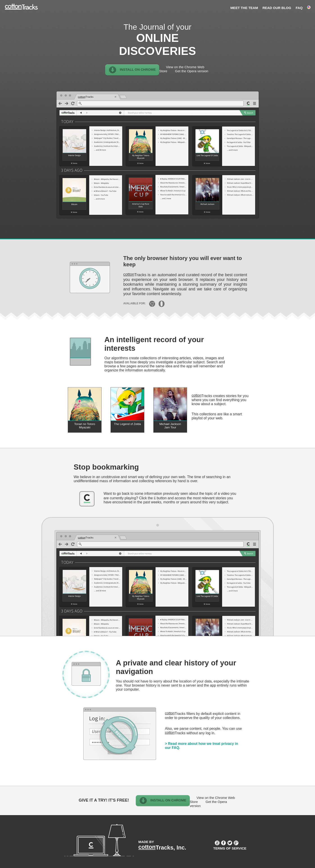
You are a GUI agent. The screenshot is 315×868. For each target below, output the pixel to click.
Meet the (244, 8)
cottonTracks (21, 8)
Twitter (230, 843)
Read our (277, 8)
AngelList (217, 843)
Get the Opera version (192, 71)
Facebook (223, 843)
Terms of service (230, 848)
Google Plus (236, 843)
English (309, 7)
